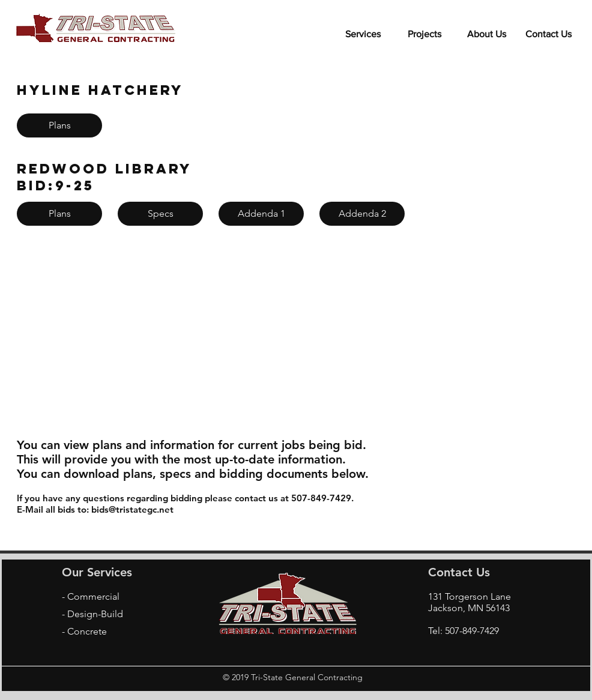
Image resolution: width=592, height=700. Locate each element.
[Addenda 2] (362, 214)
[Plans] (59, 125)
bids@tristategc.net (132, 509)
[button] (425, 29)
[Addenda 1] (261, 214)
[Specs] (160, 214)
